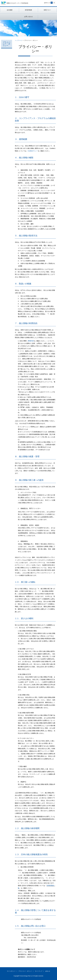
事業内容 (31, 341)
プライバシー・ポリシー (6, 44)
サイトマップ (39, 971)
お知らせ (48, 971)
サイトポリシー (11, 971)
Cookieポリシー (33, 151)
